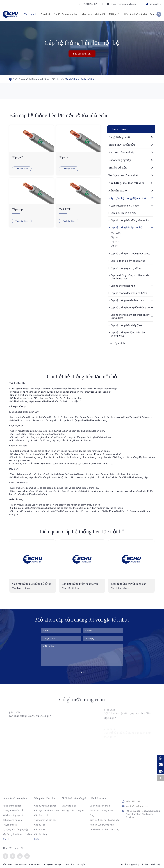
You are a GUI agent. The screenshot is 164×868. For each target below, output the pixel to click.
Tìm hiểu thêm (22, 169)
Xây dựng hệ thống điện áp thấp (48, 79)
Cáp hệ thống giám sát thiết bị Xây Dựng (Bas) (132, 316)
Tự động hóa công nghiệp (131, 175)
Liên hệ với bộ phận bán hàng (139, 14)
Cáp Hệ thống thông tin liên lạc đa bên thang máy (132, 277)
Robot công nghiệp (131, 160)
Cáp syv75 (18, 157)
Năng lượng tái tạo (131, 137)
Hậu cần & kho (131, 191)
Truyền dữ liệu (131, 168)
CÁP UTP (65, 209)
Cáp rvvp (17, 209)
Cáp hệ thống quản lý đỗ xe (132, 268)
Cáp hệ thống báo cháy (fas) (132, 325)
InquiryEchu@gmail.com (124, 4)
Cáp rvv (63, 157)
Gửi (82, 672)
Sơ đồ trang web (129, 865)
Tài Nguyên (115, 14)
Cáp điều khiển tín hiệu (132, 213)
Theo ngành (30, 14)
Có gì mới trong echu (82, 702)
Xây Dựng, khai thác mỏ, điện (131, 183)
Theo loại (45, 14)
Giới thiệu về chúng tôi (94, 14)
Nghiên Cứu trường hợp (66, 14)
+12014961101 (90, 4)
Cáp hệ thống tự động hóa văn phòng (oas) (132, 334)
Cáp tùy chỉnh (117, 343)
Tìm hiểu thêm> (21, 588)
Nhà (15, 79)
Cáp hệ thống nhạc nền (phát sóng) (130, 253)
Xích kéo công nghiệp (131, 152)
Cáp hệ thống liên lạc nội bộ (80, 79)
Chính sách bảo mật (151, 865)
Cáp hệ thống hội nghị (132, 286)
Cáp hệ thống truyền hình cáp (132, 300)
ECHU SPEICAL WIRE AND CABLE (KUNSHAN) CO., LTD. (43, 865)
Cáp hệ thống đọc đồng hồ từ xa (129, 293)
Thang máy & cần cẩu (131, 145)
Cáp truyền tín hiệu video (132, 206)
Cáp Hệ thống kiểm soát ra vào (128, 261)
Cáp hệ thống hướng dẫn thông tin (132, 307)
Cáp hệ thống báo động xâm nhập (132, 220)
